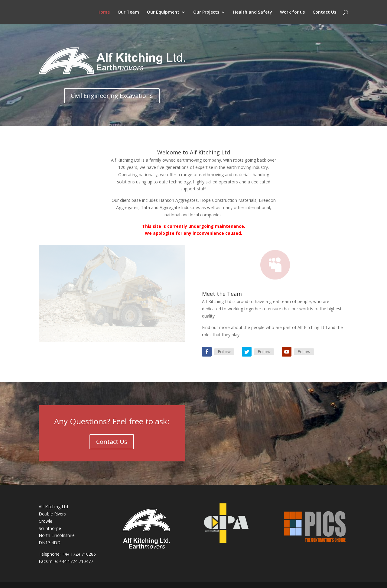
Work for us (292, 12)
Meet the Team (222, 294)
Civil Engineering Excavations (112, 96)
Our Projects (206, 12)
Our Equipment (163, 12)
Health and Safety (253, 12)
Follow (224, 352)
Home (104, 12)
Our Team (128, 12)
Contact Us (324, 12)
